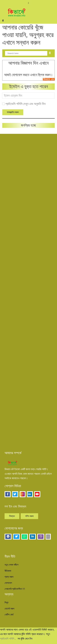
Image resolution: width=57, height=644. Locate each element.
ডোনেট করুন (9, 609)
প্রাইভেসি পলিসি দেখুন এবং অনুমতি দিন (25, 104)
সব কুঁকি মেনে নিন (25, 639)
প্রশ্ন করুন (9, 577)
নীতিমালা (8, 571)
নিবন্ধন (12, 516)
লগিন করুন (29, 516)
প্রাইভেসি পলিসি (7, 639)
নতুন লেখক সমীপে (11, 565)
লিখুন (6, 602)
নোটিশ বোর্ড (9, 615)
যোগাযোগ (8, 583)
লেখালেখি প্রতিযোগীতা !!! (15, 589)
